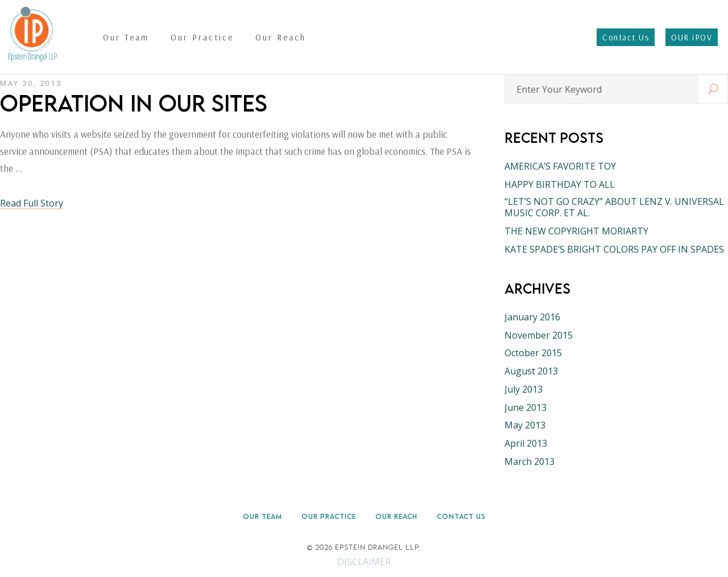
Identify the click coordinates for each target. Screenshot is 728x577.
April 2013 (526, 443)
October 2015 (533, 353)
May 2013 (525, 425)
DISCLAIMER (364, 562)
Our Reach (396, 516)
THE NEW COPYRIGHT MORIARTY (576, 231)
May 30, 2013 (31, 83)
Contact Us (461, 516)
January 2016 (532, 317)
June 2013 (526, 407)
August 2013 (531, 371)
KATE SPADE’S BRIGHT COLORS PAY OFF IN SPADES (614, 249)
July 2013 (524, 389)
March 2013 (530, 461)
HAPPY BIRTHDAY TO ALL (560, 184)
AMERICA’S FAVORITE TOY (560, 166)
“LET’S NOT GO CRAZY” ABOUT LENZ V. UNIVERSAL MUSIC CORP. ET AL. (614, 207)
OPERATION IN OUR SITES (134, 103)
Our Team (262, 516)
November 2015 (539, 335)
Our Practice (329, 516)
